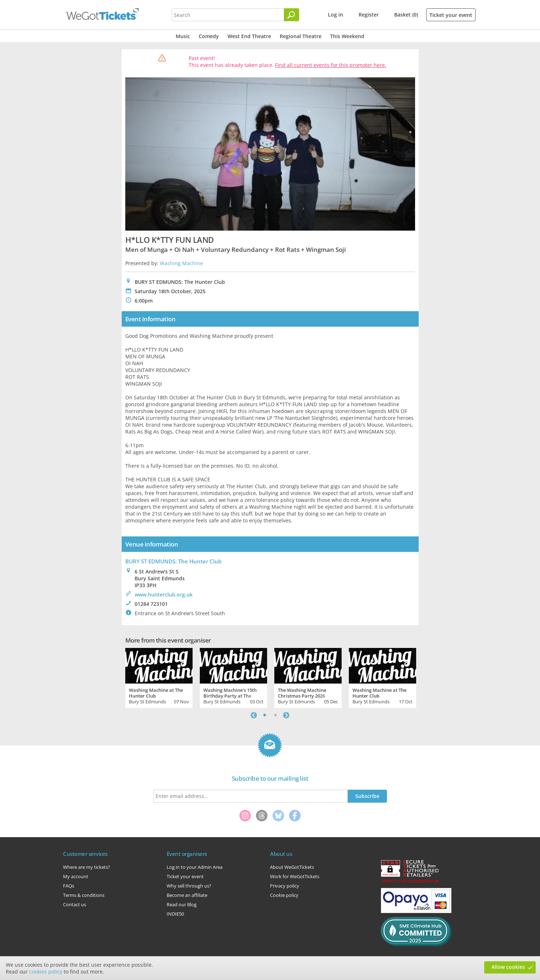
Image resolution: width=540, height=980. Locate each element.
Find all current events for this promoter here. (331, 65)
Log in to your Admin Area (195, 867)
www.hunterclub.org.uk (164, 595)
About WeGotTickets (292, 867)
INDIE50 (175, 914)
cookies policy (46, 972)
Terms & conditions (84, 895)
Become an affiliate (187, 895)
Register (369, 15)
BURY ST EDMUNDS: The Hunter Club (173, 561)
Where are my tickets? (87, 867)
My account (76, 876)
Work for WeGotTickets (295, 876)
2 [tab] (275, 715)
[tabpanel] (159, 677)
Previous (254, 715)
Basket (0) (406, 15)
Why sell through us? (189, 886)
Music (183, 36)
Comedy (209, 36)
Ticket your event (451, 15)
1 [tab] (265, 715)
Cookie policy (284, 895)
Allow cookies (508, 967)
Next (286, 715)
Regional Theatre (301, 36)
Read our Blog (182, 904)
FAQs (69, 886)
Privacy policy (285, 886)
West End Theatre (249, 36)
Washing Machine (181, 263)
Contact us (75, 904)
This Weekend (347, 36)
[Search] (292, 15)
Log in (336, 15)
